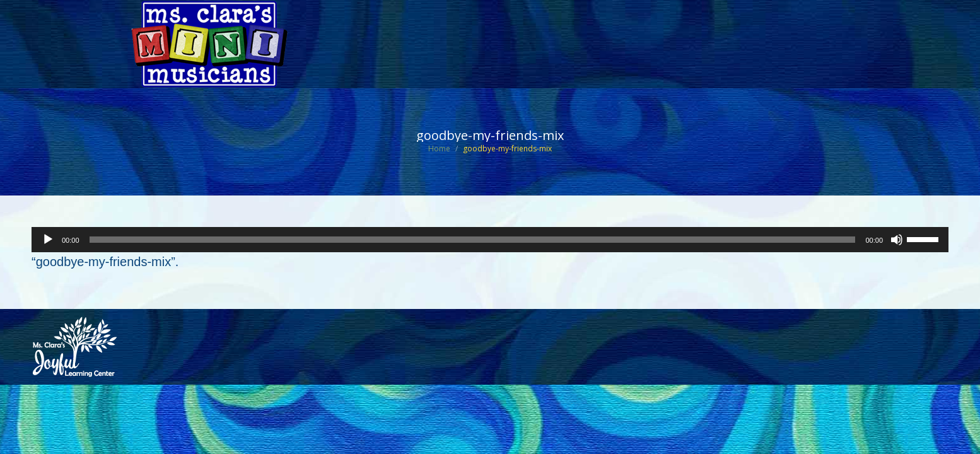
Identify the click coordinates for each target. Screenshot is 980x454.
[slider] (473, 240)
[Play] (48, 240)
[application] (490, 240)
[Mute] (897, 240)
